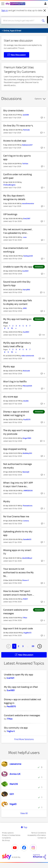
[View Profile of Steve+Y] (26, 580)
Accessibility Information (37, 835)
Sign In (45, 4)
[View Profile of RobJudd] (26, 371)
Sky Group (6, 840)
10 (12, 328)
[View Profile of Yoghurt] (11, 731)
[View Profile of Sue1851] (26, 332)
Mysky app (9, 366)
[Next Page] (40, 646)
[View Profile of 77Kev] (25, 618)
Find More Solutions (24, 739)
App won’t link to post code (18, 628)
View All (24, 813)
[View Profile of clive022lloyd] (27, 558)
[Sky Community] (16, 4)
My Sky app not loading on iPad (21, 687)
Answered (39, 267)
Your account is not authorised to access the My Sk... (18, 572)
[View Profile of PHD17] (25, 599)
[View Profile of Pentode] (26, 130)
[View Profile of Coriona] (26, 521)
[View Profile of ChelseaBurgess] (9, 185)
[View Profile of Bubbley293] (27, 453)
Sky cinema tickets (13, 111)
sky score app (10, 397)
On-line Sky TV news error (17, 126)
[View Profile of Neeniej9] (26, 472)
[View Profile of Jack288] (26, 115)
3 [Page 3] (23, 646)
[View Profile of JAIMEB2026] (28, 491)
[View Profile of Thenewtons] (28, 506)
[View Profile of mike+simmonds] (28, 356)
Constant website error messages (22, 715)
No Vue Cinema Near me (16, 516)
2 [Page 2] (18, 646)
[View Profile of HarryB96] (26, 290)
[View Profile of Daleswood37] (27, 145)
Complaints (6, 838)
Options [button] (38, 99)
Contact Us (42, 838)
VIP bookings (10, 214)
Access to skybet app (15, 141)
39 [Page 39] (33, 646)
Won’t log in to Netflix (15, 382)
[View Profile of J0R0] (25, 308)
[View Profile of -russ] (25, 237)
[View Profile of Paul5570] (27, 420)
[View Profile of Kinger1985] (27, 438)
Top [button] (25, 827)
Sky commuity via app (16, 728)
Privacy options (8, 833)
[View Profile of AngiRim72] (27, 633)
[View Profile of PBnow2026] (27, 386)
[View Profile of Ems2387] (27, 219)
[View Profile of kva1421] (25, 271)
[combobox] (22, 21)
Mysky (7, 501)
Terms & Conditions (39, 833)
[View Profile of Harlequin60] (28, 256)
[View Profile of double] (26, 401)
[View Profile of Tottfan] (25, 164)
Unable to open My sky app (18, 267)
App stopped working (15, 449)
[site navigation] (3, 4)
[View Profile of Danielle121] (27, 539)
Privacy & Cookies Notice (11, 835)
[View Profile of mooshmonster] (28, 203)
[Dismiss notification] (45, 11)
